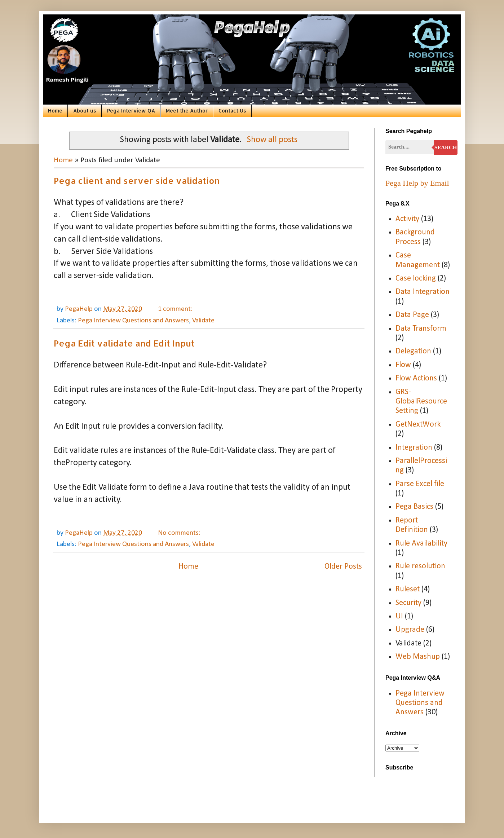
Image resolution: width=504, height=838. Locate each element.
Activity (407, 219)
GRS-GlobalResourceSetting (421, 402)
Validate (203, 321)
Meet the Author (187, 111)
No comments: (180, 533)
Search (446, 147)
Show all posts (272, 140)
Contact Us (232, 111)
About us (85, 111)
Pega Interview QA (131, 111)
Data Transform (421, 329)
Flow (403, 365)
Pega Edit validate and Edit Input (124, 343)
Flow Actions (416, 378)
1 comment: (176, 309)
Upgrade (410, 630)
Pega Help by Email (417, 183)
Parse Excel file (420, 484)
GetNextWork (418, 425)
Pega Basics (414, 507)
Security (408, 603)
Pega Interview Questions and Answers (133, 321)
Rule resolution (420, 566)
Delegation (413, 351)
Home (55, 111)
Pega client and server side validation (137, 180)
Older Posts (343, 567)
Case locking (416, 279)
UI (399, 616)
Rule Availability (421, 544)
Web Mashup (418, 657)
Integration (414, 448)
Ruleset (408, 589)
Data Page (412, 315)
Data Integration (423, 292)
